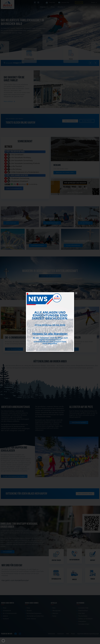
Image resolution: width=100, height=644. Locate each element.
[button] (3, 641)
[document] (50, 322)
